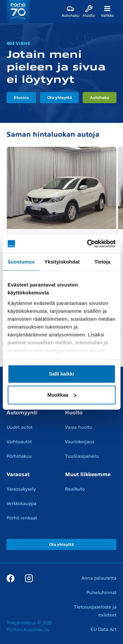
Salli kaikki (61, 374)
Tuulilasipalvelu (82, 456)
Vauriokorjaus (80, 442)
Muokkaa (62, 395)
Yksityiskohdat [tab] (62, 261)
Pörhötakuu (19, 456)
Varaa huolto (79, 427)
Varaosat (18, 474)
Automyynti (22, 413)
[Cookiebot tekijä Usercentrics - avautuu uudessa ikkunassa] (88, 244)
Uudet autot (20, 427)
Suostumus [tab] (21, 261)
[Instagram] (29, 578)
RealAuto (75, 489)
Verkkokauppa (21, 504)
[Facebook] (10, 578)
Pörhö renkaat (22, 518)
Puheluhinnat (101, 593)
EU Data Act (103, 629)
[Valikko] (107, 11)
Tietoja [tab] (102, 261)
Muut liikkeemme (88, 474)
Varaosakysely (21, 489)
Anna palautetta (99, 578)
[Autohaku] (71, 11)
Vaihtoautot (19, 442)
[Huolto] (89, 11)
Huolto (74, 413)
